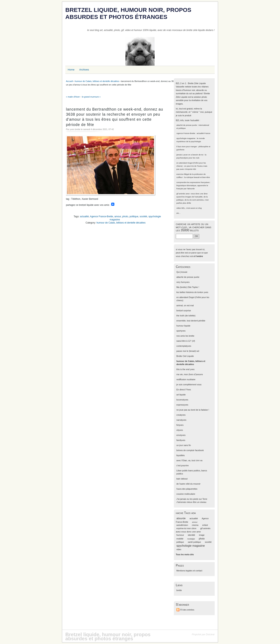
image (202, 535)
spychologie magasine (186, 138)
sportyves (181, 331)
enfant (205, 525)
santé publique (194, 542)
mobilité (180, 539)
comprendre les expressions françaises (193, 182)
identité (191, 535)
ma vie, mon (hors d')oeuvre (190, 374)
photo (125, 216)
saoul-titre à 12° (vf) (186, 341)
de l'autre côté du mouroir (188, 484)
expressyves (182, 405)
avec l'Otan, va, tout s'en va (189, 460)
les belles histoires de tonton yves (192, 292)
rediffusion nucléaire (186, 379)
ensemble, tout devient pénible (191, 321)
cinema (195, 525)
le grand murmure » (91, 97)
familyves (181, 440)
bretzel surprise (184, 311)
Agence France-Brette (102, 216)
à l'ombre (198, 256)
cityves (180, 430)
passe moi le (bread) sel (188, 351)
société (143, 216)
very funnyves (183, 282)
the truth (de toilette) (186, 316)
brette (179, 590)
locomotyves (182, 400)
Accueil (69, 81)
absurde (181, 518)
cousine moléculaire (186, 494)
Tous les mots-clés (185, 555)
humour (180, 535)
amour (118, 216)
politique (134, 216)
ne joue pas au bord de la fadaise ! (193, 410)
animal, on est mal (185, 305)
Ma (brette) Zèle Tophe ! (188, 287)
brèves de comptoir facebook (190, 450)
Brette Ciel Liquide (185, 356)
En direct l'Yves (184, 390)
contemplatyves (184, 346)
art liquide (181, 395)
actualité (84, 216)
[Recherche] (184, 236)
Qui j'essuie (182, 272)
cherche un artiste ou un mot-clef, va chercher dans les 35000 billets (193, 227)
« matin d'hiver (73, 97)
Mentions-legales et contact (189, 571)
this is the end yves (185, 369)
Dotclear (210, 634)
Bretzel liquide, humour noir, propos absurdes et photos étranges (128, 13)
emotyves (181, 435)
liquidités (181, 455)
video (179, 208)
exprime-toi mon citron (186, 528)
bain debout (182, 479)
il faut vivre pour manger (187, 146)
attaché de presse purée (187, 125)
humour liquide (183, 326)
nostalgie (191, 539)
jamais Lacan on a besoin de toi (190, 155)
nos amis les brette (185, 336)
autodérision (182, 525)
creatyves (181, 415)
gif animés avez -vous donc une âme (192, 194)
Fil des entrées (187, 610)
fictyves (180, 425)
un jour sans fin (184, 445)
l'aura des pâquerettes (187, 489)
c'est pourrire (182, 465)
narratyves (181, 420)
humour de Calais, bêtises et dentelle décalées (97, 81)
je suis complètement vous (189, 384)
